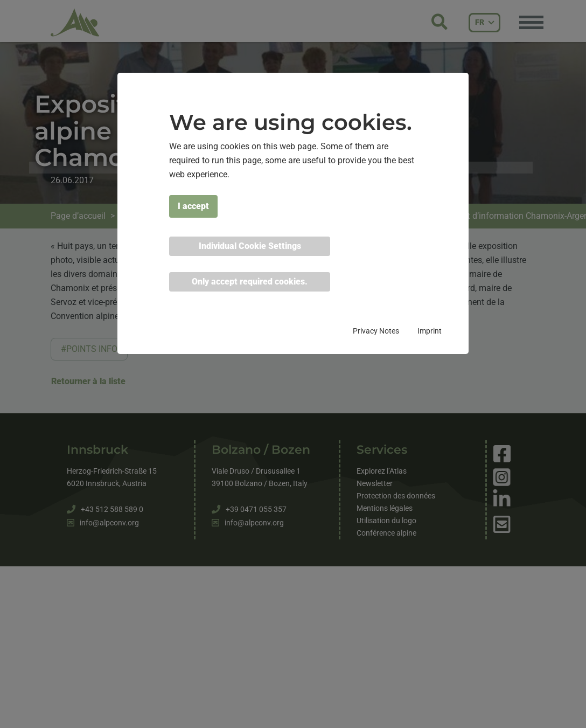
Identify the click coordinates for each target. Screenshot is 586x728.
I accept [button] (193, 206)
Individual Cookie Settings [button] (250, 246)
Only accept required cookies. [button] (250, 282)
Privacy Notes (376, 331)
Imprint (430, 331)
